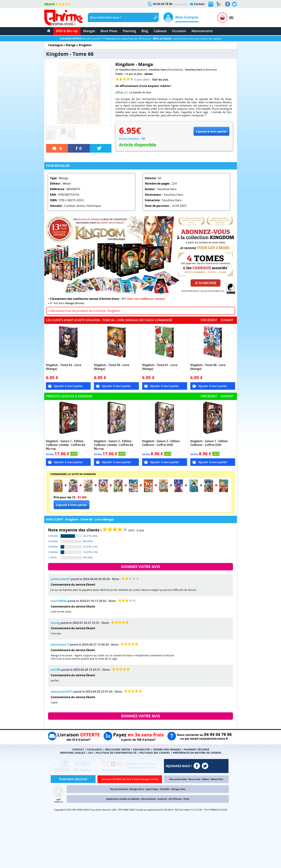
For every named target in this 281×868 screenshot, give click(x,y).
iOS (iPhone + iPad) (179, 799)
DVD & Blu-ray (67, 31)
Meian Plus (217, 779)
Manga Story (137, 789)
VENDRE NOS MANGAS (167, 749)
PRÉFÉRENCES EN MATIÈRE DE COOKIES (197, 753)
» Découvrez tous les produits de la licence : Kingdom (84, 311)
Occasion (179, 31)
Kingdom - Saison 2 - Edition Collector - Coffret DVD (161, 443)
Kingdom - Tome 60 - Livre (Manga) (208, 367)
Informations (148, 799)
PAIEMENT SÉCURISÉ (196, 749)
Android (162, 799)
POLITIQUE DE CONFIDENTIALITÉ (116, 753)
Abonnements (202, 31)
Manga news (178, 789)
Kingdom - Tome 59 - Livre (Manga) (112, 367)
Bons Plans (109, 31)
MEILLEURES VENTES (118, 749)
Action (81, 206)
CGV (90, 753)
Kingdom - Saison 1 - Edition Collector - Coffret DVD (209, 443)
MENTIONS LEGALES (72, 753)
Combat (70, 206)
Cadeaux (160, 31)
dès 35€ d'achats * (81, 39)
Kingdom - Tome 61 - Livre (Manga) (160, 367)
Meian (206, 779)
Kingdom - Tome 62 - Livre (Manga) (64, 367)
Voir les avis (160, 80)
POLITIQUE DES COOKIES (155, 753)
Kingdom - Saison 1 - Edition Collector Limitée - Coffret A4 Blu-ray (66, 445)
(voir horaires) (180, 4)
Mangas (89, 31)
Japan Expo (152, 789)
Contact (199, 4)
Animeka (165, 789)
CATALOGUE (94, 749)
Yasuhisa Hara (128, 70)
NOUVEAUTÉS (142, 749)
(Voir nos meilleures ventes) (146, 299)
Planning (129, 31)
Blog (145, 31)
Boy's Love (195, 779)
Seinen (149, 74)
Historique (94, 206)
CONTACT (78, 749)
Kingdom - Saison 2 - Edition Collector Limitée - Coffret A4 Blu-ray (114, 445)
